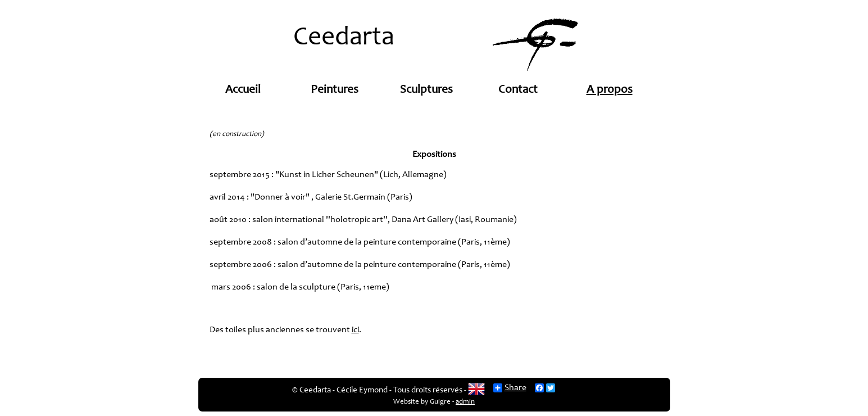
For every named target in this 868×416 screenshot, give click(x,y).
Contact (518, 90)
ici (355, 330)
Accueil (243, 90)
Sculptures (426, 90)
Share (510, 388)
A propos (610, 90)
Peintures (335, 90)
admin (465, 402)
